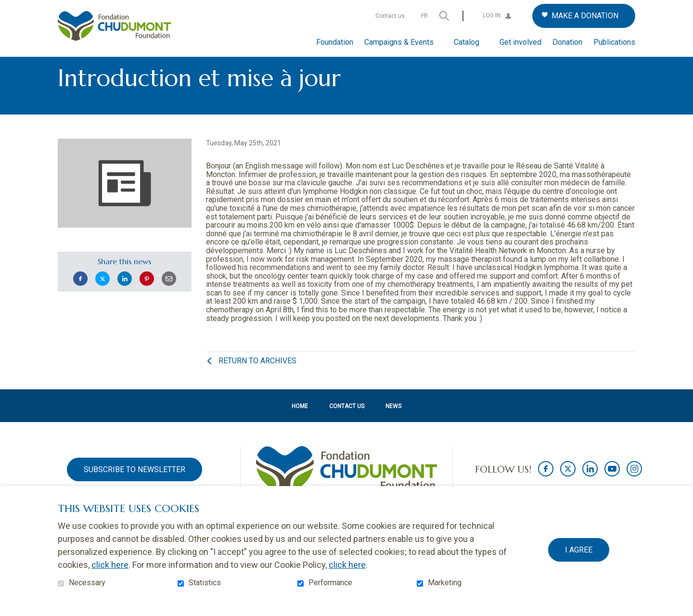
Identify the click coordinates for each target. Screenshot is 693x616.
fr (424, 16)
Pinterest (147, 294)
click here (110, 565)
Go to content (7, 7)
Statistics (205, 583)
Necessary (87, 583)
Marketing (445, 583)
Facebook (80, 294)
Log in (492, 15)
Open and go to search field (444, 16)
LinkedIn (125, 294)
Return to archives (257, 377)
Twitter (103, 294)
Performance (330, 583)
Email (169, 294)
